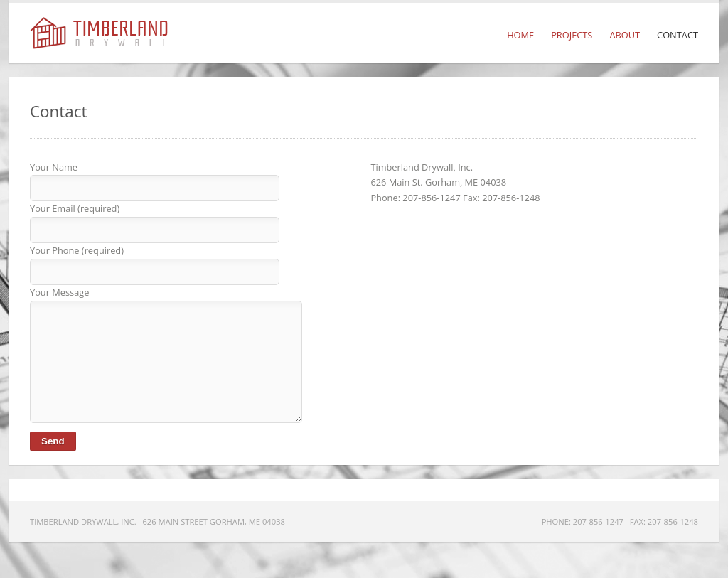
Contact (678, 35)
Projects (572, 35)
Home (520, 35)
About (625, 35)
